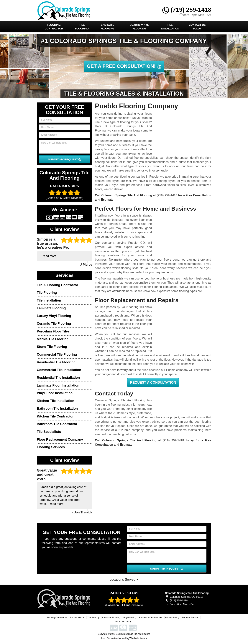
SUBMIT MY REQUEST (65, 159)
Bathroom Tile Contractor (57, 424)
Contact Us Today (197, 27)
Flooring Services (51, 447)
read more (50, 256)
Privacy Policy (172, 618)
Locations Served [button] (124, 580)
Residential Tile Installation (58, 378)
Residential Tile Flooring (56, 362)
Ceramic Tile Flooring (54, 324)
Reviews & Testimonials (151, 618)
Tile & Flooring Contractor (58, 285)
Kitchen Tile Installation (56, 401)
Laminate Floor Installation (58, 385)
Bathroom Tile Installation (57, 409)
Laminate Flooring (108, 27)
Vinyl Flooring (129, 618)
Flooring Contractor (54, 27)
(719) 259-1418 (187, 10)
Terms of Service (190, 618)
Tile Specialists (49, 432)
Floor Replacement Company (60, 440)
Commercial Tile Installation (59, 370)
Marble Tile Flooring (53, 339)
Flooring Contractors (57, 618)
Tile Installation (170, 27)
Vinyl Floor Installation (55, 393)
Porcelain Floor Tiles (53, 331)
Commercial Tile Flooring (57, 355)
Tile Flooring (82, 27)
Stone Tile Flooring (52, 347)
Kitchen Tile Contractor (55, 416)
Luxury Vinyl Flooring (139, 27)
